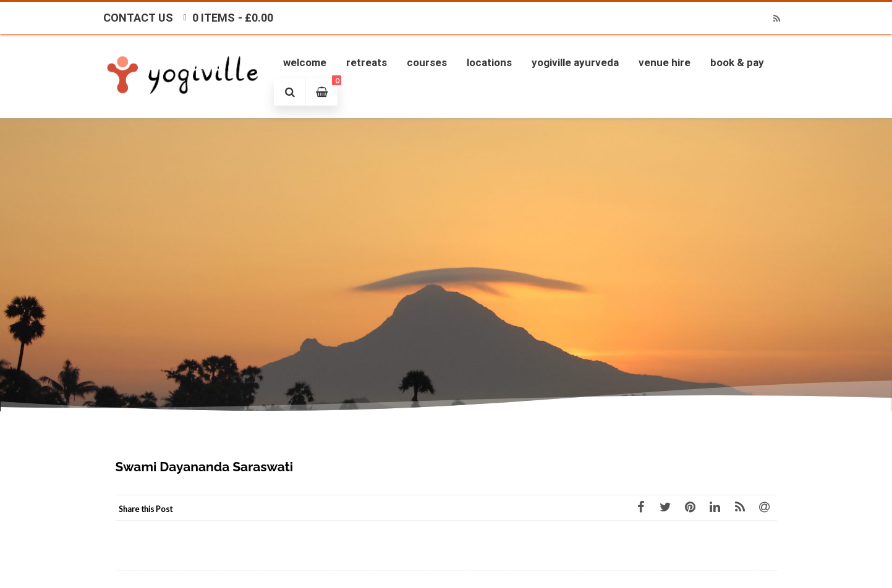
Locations (489, 62)
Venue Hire (665, 62)
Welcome (305, 62)
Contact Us (138, 18)
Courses (427, 62)
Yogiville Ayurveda (575, 62)
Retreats (367, 62)
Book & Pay (737, 62)
